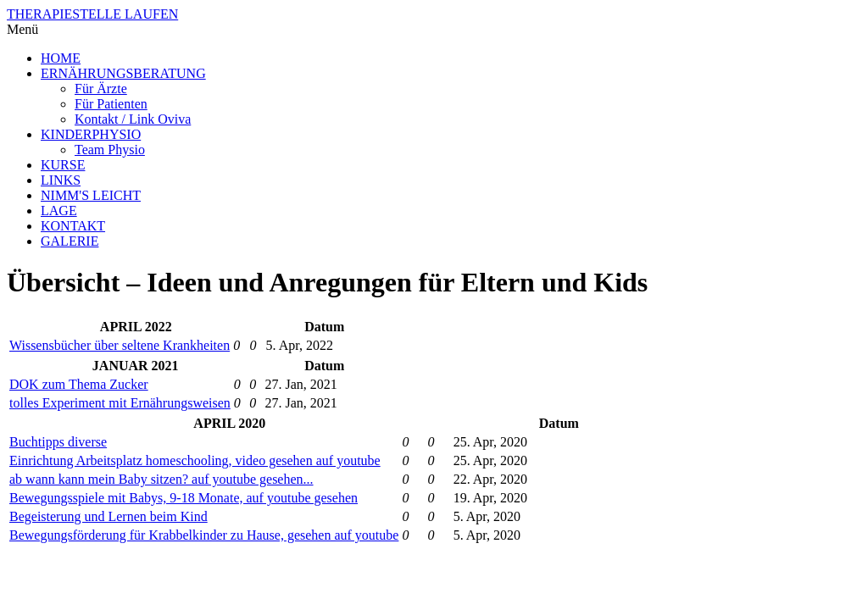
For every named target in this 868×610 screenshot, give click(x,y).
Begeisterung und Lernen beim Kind (108, 516)
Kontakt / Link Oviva (133, 119)
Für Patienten (111, 104)
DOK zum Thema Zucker (79, 384)
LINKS (61, 180)
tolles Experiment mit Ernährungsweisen (120, 403)
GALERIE (70, 241)
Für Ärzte (101, 89)
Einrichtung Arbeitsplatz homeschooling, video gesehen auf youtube (195, 460)
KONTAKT (73, 226)
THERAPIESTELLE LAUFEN (92, 14)
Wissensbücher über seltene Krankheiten (120, 345)
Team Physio (110, 150)
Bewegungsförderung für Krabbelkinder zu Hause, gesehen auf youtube (204, 535)
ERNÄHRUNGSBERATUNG (123, 73)
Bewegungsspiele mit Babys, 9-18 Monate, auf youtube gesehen (184, 498)
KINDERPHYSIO (91, 134)
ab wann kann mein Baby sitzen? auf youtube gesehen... (161, 479)
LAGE (59, 211)
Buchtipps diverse (58, 442)
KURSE (63, 165)
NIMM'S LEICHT (91, 195)
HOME (61, 58)
